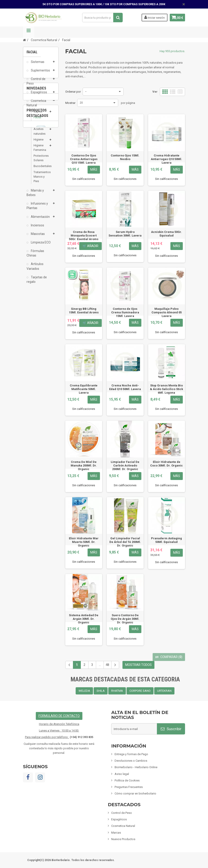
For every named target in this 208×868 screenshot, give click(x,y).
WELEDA (84, 691)
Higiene (38, 142)
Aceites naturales (40, 134)
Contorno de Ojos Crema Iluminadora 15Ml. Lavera (125, 312)
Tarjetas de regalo (37, 282)
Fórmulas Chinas (35, 256)
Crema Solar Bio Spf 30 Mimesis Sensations (41, 352)
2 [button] (43, 359)
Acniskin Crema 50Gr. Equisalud (166, 234)
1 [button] (34, 359)
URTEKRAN (164, 691)
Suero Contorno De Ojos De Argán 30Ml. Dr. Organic (125, 619)
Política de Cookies (127, 780)
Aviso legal (122, 774)
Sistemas (37, 65)
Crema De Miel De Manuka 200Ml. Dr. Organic (84, 465)
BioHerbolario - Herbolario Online (136, 767)
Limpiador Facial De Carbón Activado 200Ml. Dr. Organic (125, 465)
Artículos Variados (35, 269)
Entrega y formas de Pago (131, 754)
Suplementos (40, 73)
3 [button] (52, 359)
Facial (37, 120)
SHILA (101, 691)
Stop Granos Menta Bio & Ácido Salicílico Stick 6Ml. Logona (166, 389)
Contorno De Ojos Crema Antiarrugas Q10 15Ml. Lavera (84, 159)
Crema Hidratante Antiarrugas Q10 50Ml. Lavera (166, 159)
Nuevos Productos (123, 839)
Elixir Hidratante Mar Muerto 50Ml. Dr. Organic (84, 542)
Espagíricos (39, 95)
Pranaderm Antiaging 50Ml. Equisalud (166, 540)
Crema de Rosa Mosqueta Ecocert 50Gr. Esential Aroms (84, 235)
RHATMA (117, 691)
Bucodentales (41, 169)
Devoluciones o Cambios (131, 761)
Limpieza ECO (40, 245)
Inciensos (37, 228)
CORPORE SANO (140, 691)
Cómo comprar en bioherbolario (135, 793)
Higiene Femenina (40, 151)
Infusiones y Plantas (37, 209)
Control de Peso (36, 84)
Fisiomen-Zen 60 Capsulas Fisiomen (41, 428)
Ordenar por (73, 92)
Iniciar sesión (151, 17)
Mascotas (37, 237)
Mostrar (70, 103)
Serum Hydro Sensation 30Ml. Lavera (125, 234)
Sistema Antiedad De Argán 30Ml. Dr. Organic (84, 619)
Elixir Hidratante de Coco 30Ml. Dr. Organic (166, 464)
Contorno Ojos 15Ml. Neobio (125, 157)
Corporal (39, 126)
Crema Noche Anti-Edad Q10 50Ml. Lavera (125, 387)
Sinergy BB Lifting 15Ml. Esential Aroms (84, 311)
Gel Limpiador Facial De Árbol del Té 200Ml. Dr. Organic (125, 542)
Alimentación (40, 220)
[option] (41, 336)
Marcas (116, 833)
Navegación (29, 32)
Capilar (38, 114)
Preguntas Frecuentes (129, 787)
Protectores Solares (41, 161)
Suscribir (171, 729)
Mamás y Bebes (35, 196)
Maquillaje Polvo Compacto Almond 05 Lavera (167, 312)
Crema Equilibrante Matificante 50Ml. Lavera (84, 389)
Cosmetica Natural (36, 106)
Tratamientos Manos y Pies (41, 180)
